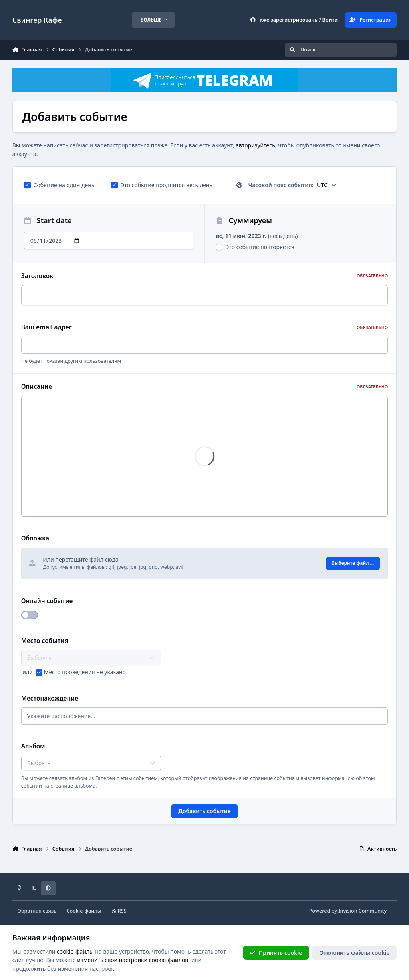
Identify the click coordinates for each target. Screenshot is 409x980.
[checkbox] (27, 185)
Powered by (348, 911)
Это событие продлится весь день (162, 185)
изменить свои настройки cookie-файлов (133, 960)
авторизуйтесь (255, 145)
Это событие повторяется (255, 247)
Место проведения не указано (85, 672)
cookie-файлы (75, 951)
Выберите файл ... (353, 564)
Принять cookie (276, 953)
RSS (119, 911)
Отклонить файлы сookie (354, 953)
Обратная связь (37, 911)
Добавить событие (204, 813)
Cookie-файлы (84, 911)
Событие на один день (59, 185)
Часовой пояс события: (286, 185)
